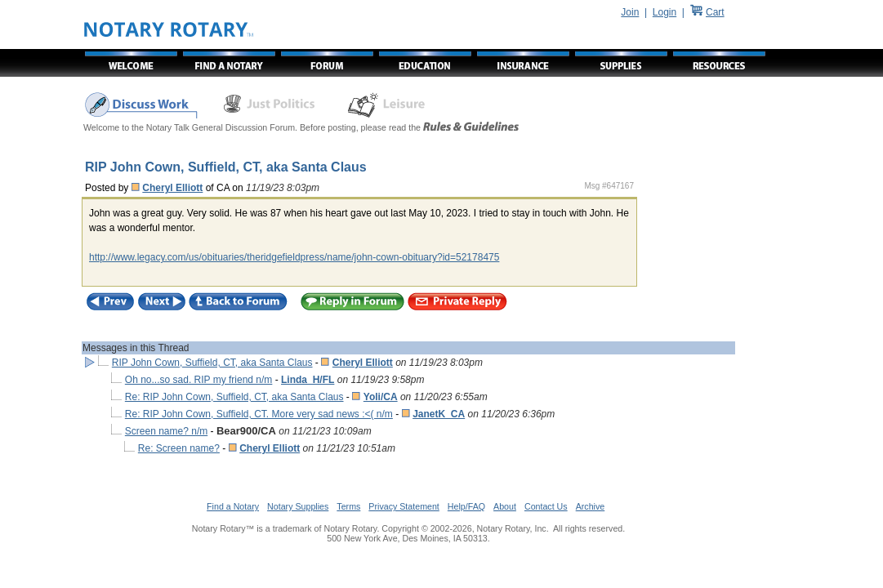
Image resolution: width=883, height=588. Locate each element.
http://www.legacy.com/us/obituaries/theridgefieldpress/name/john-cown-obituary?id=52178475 (294, 257)
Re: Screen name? (179, 448)
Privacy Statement (404, 506)
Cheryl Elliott (172, 188)
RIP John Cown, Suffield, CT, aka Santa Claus (212, 363)
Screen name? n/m (166, 431)
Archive (591, 506)
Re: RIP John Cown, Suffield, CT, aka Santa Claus (234, 397)
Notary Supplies (298, 506)
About (505, 506)
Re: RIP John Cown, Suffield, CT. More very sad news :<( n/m (259, 414)
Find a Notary (233, 506)
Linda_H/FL (308, 380)
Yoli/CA (381, 397)
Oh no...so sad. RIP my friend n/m (199, 380)
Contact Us (546, 506)
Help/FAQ (466, 506)
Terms (348, 506)
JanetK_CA (439, 414)
